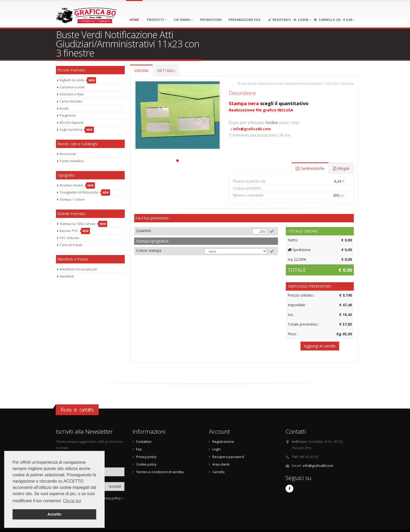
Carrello (218, 472)
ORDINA (141, 70)
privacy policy (110, 498)
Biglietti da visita (78, 80)
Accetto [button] (55, 514)
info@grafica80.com (252, 129)
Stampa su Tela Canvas (83, 224)
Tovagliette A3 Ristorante (85, 193)
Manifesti (67, 276)
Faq (139, 449)
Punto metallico (72, 161)
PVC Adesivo (69, 238)
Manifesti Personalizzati (78, 269)
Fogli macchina (77, 130)
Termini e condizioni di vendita (160, 472)
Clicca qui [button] (72, 501)
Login (217, 449)
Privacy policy (146, 457)
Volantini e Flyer (72, 94)
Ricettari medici (77, 185)
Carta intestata (71, 101)
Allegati (341, 168)
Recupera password (228, 457)
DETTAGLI (166, 70)
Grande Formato (71, 214)
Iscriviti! (115, 486)
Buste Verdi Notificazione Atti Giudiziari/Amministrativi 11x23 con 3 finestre (296, 84)
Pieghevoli (68, 115)
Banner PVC (75, 231)
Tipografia (66, 175)
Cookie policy (146, 464)
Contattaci (144, 442)
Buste (64, 108)
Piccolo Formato (71, 70)
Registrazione (223, 442)
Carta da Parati (71, 245)
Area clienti (221, 464)
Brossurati (68, 154)
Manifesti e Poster (73, 259)
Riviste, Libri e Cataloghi (77, 144)
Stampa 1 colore (72, 199)
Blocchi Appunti (72, 123)
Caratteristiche (310, 168)
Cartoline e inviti (72, 87)
